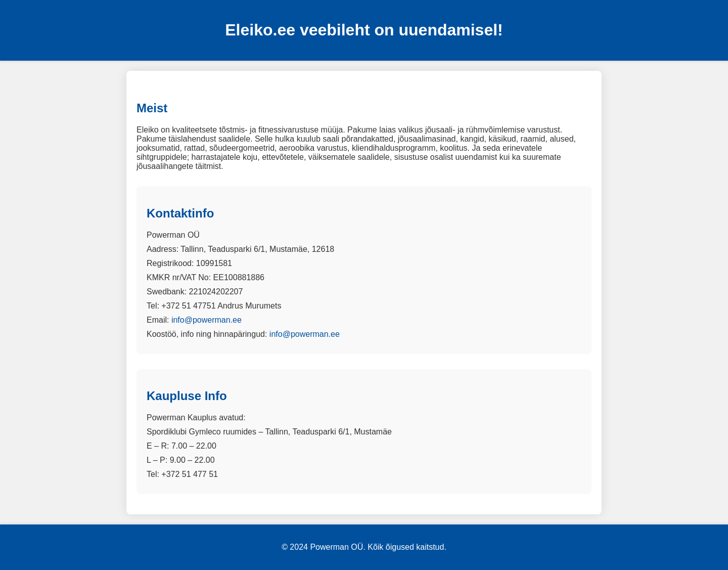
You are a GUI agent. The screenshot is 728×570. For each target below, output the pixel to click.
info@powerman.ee (207, 320)
